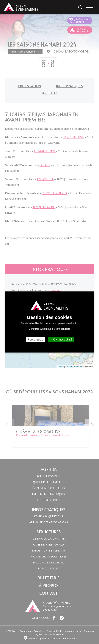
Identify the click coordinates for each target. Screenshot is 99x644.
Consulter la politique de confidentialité (49, 329)
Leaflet (60, 367)
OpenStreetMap (75, 367)
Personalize (35, 339)
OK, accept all (61, 339)
